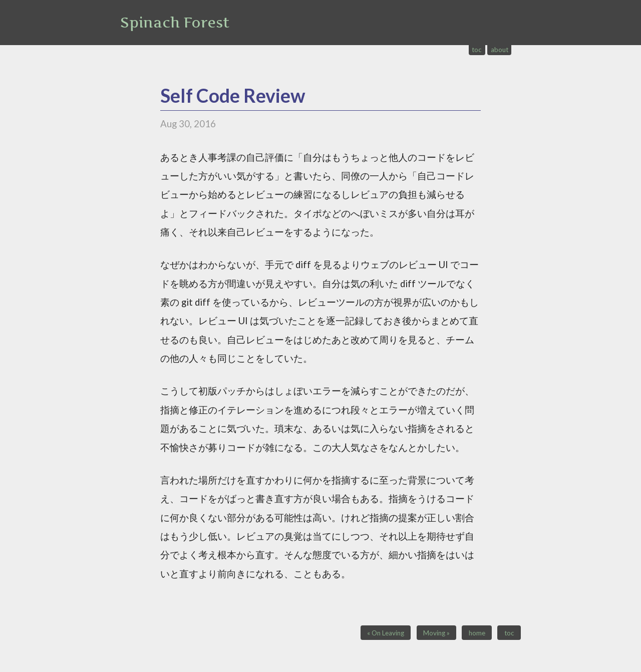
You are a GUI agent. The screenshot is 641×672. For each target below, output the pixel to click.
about (500, 50)
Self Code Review (233, 95)
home (477, 633)
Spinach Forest (175, 23)
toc (477, 50)
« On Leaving (386, 633)
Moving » (436, 633)
